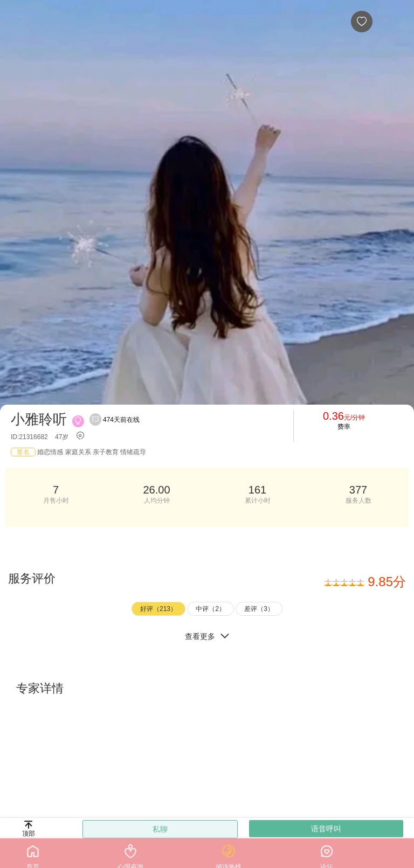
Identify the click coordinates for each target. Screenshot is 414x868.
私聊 (160, 829)
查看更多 (207, 636)
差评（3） (259, 609)
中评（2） (211, 609)
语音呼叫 (326, 829)
